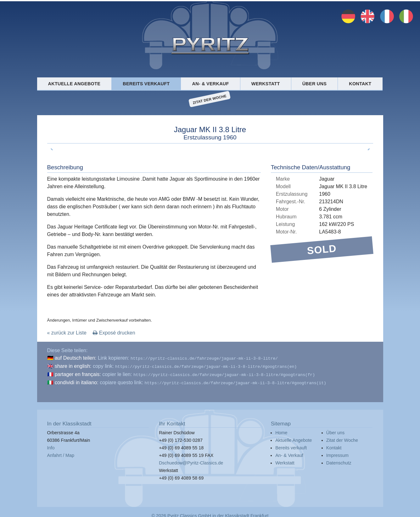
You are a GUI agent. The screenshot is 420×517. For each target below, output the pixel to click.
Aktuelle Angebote (74, 84)
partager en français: (78, 373)
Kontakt (360, 84)
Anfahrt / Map (61, 453)
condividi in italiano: (77, 381)
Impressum (337, 453)
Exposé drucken (114, 333)
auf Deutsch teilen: (76, 358)
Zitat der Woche (210, 99)
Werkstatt (266, 84)
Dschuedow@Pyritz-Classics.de (191, 460)
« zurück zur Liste (67, 333)
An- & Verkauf (211, 84)
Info (51, 445)
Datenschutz (339, 460)
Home (281, 430)
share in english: (73, 365)
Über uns (314, 84)
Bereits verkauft (146, 84)
